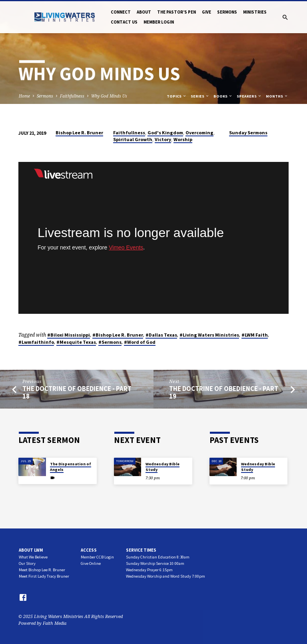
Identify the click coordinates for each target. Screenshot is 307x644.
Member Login (159, 22)
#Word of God (140, 342)
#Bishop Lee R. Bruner (118, 335)
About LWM (31, 550)
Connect (121, 12)
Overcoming (199, 133)
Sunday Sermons (248, 133)
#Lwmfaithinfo (36, 342)
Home (24, 96)
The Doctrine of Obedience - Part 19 (224, 393)
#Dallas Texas (161, 335)
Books (223, 96)
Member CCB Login (97, 557)
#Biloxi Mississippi (69, 335)
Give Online (91, 563)
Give (206, 12)
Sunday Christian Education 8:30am (158, 557)
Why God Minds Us (109, 96)
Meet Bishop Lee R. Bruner (42, 570)
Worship (183, 139)
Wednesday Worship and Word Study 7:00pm (165, 576)
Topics (177, 96)
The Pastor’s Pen (176, 12)
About (144, 12)
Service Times (141, 550)
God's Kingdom (165, 133)
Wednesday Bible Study (162, 467)
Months (277, 96)
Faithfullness (72, 96)
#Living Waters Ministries (209, 335)
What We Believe (33, 557)
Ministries (255, 12)
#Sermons (110, 342)
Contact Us (124, 22)
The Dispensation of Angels (71, 467)
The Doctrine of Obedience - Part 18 (77, 393)
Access (89, 550)
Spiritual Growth (133, 139)
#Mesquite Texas (76, 342)
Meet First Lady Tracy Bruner (44, 576)
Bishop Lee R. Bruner (79, 133)
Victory (163, 139)
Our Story (27, 563)
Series (200, 96)
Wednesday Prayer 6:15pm (149, 570)
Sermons (227, 12)
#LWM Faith (255, 335)
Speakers (249, 96)
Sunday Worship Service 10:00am (155, 563)
